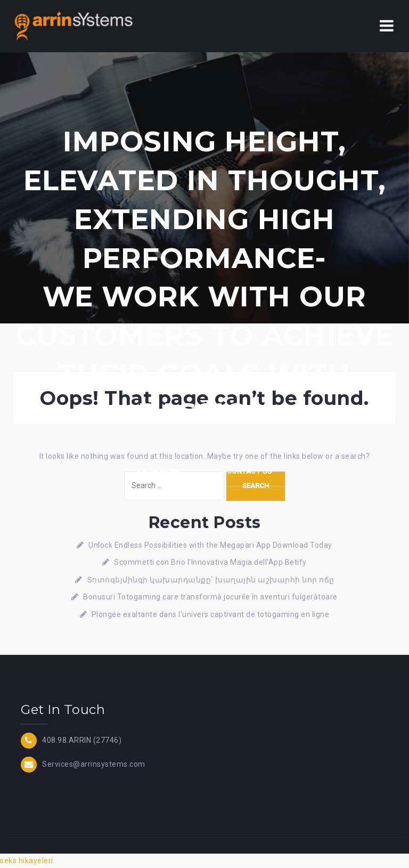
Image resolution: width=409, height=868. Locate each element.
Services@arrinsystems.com (94, 764)
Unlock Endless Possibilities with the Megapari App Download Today (210, 545)
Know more (158, 472)
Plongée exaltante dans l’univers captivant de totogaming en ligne (211, 614)
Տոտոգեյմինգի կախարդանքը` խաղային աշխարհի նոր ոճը (211, 580)
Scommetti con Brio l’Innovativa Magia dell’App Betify (210, 562)
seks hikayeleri (27, 861)
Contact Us (250, 472)
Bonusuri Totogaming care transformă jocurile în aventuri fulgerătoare (210, 597)
